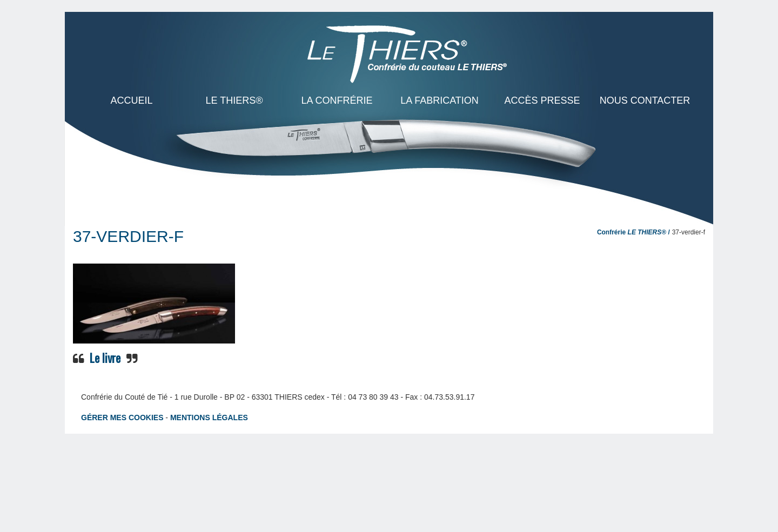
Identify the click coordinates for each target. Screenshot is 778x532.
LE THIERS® (234, 100)
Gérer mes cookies (122, 417)
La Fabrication (440, 100)
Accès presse (542, 100)
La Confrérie (337, 100)
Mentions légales (209, 417)
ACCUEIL (131, 100)
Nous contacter (645, 100)
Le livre (105, 358)
